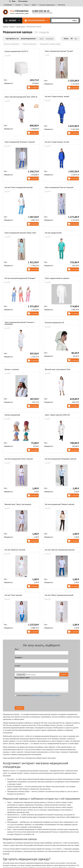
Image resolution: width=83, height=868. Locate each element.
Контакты (61, 5)
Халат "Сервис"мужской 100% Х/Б (57, 415)
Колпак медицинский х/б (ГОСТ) (16, 51)
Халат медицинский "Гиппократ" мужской (20, 142)
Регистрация (23, 1)
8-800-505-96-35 (41, 11)
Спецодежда (21, 27)
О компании (8, 5)
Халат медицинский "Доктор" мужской (59, 187)
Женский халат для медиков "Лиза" (58, 369)
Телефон (19, 657)
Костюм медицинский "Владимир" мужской (61, 459)
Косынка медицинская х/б (54, 322)
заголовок (49, 38)
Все (76, 38)
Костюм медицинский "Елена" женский (19, 459)
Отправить (19, 708)
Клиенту (18, 5)
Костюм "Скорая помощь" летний (57, 142)
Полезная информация (47, 5)
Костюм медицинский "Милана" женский (60, 504)
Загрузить (64, 674)
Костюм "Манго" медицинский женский (59, 595)
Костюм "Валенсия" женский (15, 550)
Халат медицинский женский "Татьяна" (59, 51)
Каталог (13, 20)
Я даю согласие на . (38, 695)
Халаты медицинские (29, 44)
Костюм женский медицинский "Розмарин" (20, 278)
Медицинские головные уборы (50, 44)
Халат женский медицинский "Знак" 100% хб (21, 97)
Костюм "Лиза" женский (13, 595)
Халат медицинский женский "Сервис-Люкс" (21, 233)
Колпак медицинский (12, 415)
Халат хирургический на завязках (57, 278)
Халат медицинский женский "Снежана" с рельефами (20, 323)
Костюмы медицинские (12, 44)
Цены (34, 5)
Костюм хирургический (53, 233)
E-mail (18, 666)
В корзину (35, 87)
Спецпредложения (37, 20)
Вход (14, 1)
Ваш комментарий (22, 678)
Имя (17, 649)
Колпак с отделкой (12, 369)
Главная (5, 27)
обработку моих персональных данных (45, 695)
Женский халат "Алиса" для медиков (18, 504)
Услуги (26, 5)
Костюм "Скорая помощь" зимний (57, 96)
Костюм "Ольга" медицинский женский (19, 187)
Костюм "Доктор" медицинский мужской (60, 550)
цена (42, 38)
